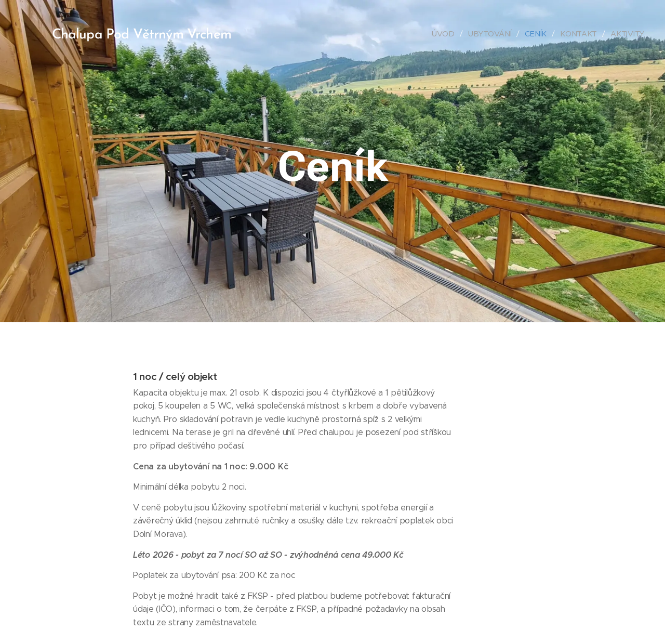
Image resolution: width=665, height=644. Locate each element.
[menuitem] (447, 34)
